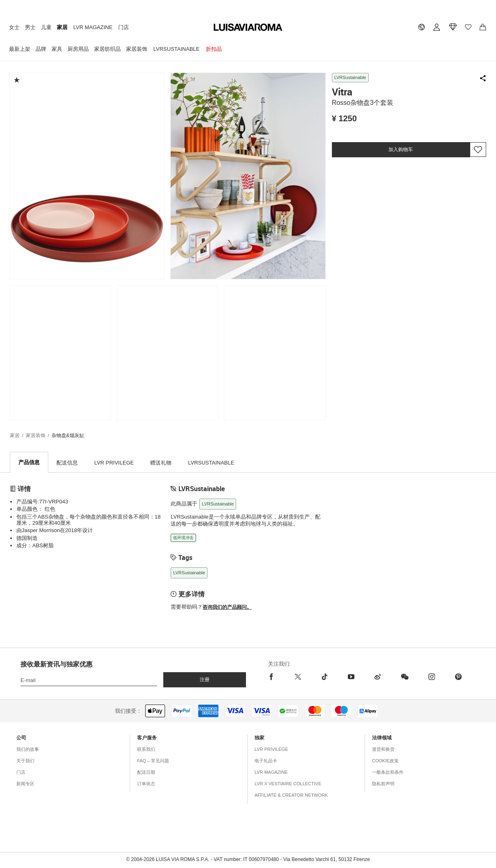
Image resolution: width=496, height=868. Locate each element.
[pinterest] (458, 677)
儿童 (46, 27)
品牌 (41, 49)
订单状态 (146, 784)
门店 (124, 27)
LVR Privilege (271, 750)
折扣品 (214, 49)
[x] (298, 677)
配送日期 (146, 773)
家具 (57, 49)
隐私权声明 (383, 784)
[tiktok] (324, 677)
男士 (30, 27)
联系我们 (146, 750)
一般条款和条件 (388, 773)
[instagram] (432, 677)
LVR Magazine (93, 27)
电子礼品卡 (266, 761)
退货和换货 (383, 750)
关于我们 (25, 761)
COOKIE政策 (385, 761)
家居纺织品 (107, 49)
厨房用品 (78, 49)
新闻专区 (25, 784)
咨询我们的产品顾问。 (227, 607)
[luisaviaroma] (248, 28)
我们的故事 (28, 750)
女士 (14, 27)
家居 (62, 27)
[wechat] (405, 677)
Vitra (342, 92)
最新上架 (20, 49)
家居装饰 (137, 49)
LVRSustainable (177, 49)
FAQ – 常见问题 (153, 761)
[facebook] (276, 677)
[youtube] (351, 677)
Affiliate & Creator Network (291, 795)
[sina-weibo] (378, 677)
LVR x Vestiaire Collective (288, 784)
